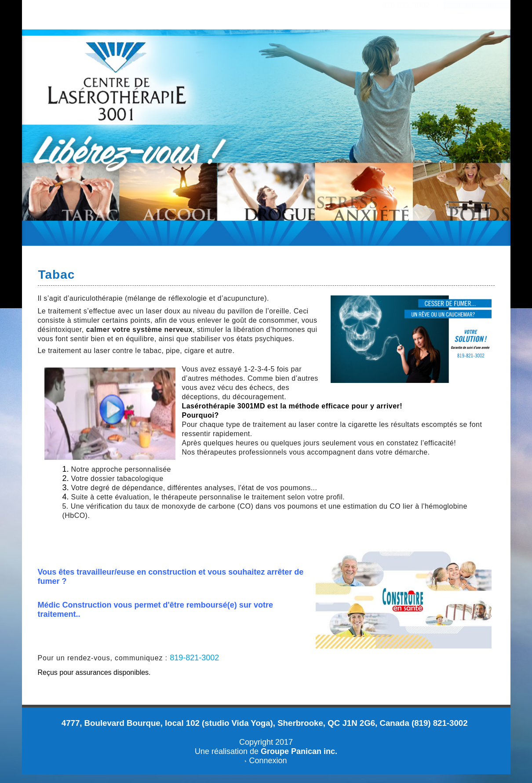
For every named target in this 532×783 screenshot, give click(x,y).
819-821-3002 (194, 658)
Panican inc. (314, 751)
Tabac (57, 275)
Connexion (268, 761)
